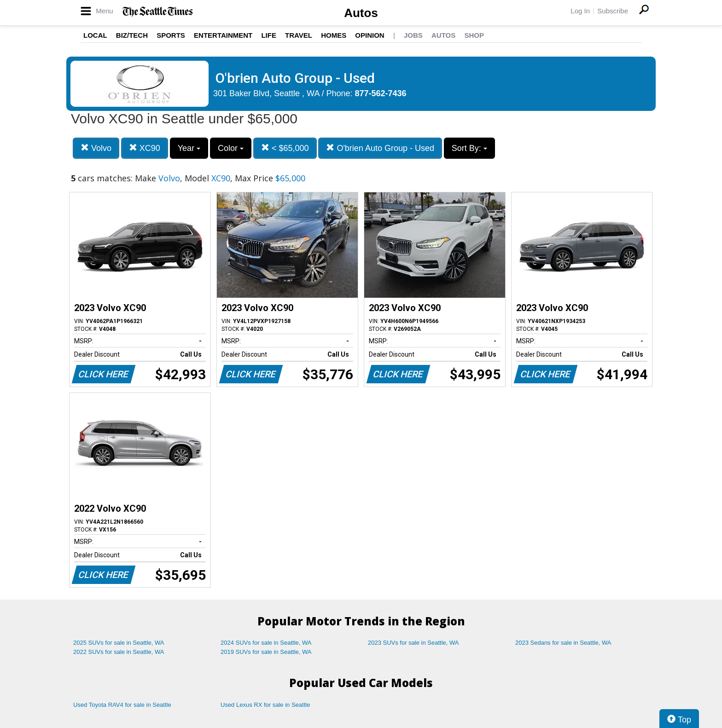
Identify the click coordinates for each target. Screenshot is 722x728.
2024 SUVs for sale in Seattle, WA (266, 643)
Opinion (370, 35)
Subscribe (613, 11)
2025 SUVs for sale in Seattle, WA (119, 643)
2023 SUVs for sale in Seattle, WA (413, 643)
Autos (361, 13)
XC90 (145, 148)
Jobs (413, 35)
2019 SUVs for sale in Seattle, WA (266, 652)
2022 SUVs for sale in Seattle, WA (119, 652)
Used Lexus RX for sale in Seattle (265, 705)
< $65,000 (285, 148)
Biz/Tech (132, 35)
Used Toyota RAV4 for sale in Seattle (122, 705)
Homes (334, 35)
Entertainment (223, 35)
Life (269, 35)
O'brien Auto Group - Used (380, 148)
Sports (171, 35)
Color (231, 148)
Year (189, 148)
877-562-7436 (381, 93)
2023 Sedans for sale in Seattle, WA (563, 643)
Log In (580, 11)
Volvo (96, 148)
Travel (299, 35)
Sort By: (469, 148)
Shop (474, 35)
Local (95, 35)
